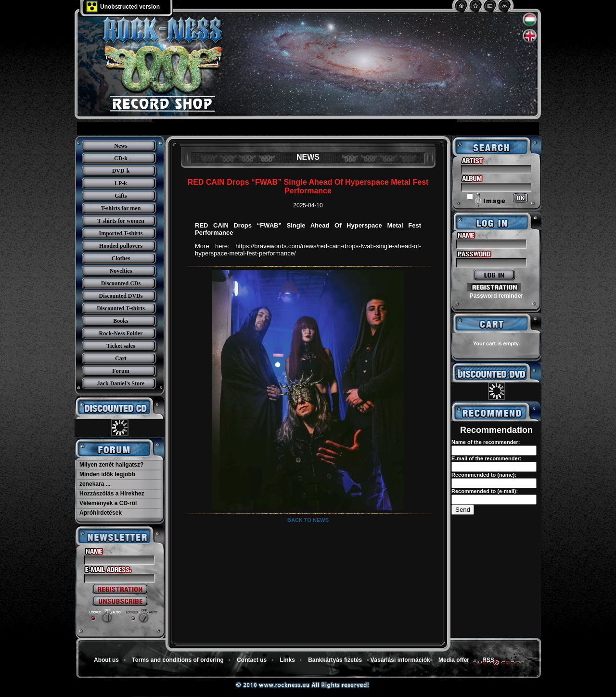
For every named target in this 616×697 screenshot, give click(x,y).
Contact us (252, 660)
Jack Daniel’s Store (121, 383)
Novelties (121, 271)
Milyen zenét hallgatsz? (111, 465)
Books (121, 321)
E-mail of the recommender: (486, 458)
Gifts (121, 196)
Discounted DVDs (121, 296)
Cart (121, 358)
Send (463, 510)
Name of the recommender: (486, 442)
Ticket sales (121, 346)
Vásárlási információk (400, 660)
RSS (488, 660)
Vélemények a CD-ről (108, 503)
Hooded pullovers (121, 246)
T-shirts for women (121, 221)
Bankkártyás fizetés (335, 660)
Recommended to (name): (484, 475)
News (121, 146)
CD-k (121, 158)
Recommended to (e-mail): (485, 491)
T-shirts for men (121, 208)
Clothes (121, 258)
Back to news (308, 520)
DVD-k (121, 171)
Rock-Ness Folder (121, 333)
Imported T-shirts (121, 233)
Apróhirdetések (101, 513)
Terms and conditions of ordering (178, 660)
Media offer (454, 660)
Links (288, 660)
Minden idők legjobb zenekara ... (107, 479)
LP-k (121, 183)
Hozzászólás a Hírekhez (112, 494)
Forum (121, 371)
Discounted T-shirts (121, 308)
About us (106, 660)
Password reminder (496, 296)
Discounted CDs (121, 283)
